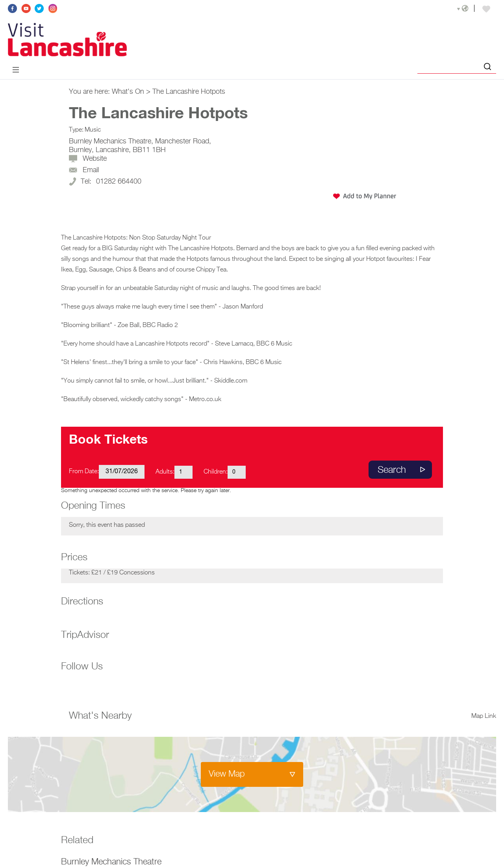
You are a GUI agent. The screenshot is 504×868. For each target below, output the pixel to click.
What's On (128, 92)
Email (91, 170)
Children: (216, 472)
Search (392, 470)
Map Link (484, 716)
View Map (227, 774)
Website (95, 159)
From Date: (84, 472)
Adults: (165, 472)
